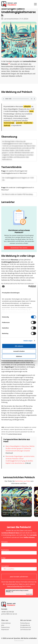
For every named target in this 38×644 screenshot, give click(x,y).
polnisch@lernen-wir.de (9, 614)
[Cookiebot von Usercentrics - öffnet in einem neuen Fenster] (28, 286)
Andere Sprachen (19, 641)
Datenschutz (6, 627)
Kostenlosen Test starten (19, 248)
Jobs (3, 625)
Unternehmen (6, 623)
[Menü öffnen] (35, 3)
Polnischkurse (25, 623)
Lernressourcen (26, 629)
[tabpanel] (19, 501)
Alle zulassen (19, 346)
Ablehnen (19, 356)
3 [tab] (21, 518)
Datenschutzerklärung (14, 586)
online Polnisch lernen (15, 434)
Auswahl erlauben (19, 351)
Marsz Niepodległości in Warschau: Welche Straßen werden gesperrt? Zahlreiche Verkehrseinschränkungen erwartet (20, 448)
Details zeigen (28, 341)
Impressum (5, 629)
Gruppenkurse (25, 625)
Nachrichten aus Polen (23, 481)
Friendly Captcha (29, 594)
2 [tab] (20, 518)
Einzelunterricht (26, 627)
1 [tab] (18, 518)
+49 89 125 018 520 (8, 612)
